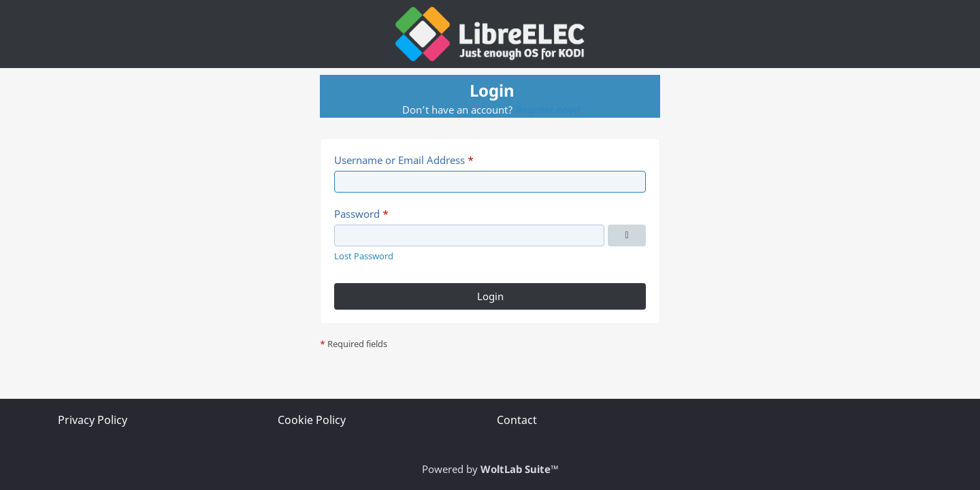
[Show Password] (627, 235)
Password (357, 214)
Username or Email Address (399, 160)
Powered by (490, 469)
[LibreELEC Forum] (490, 34)
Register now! (549, 110)
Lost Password (364, 256)
